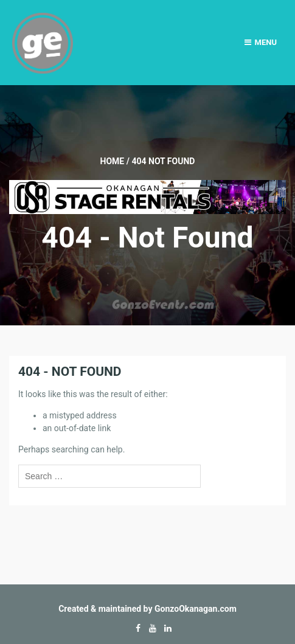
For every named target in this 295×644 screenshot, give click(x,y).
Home (113, 161)
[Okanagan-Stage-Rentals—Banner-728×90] (147, 196)
